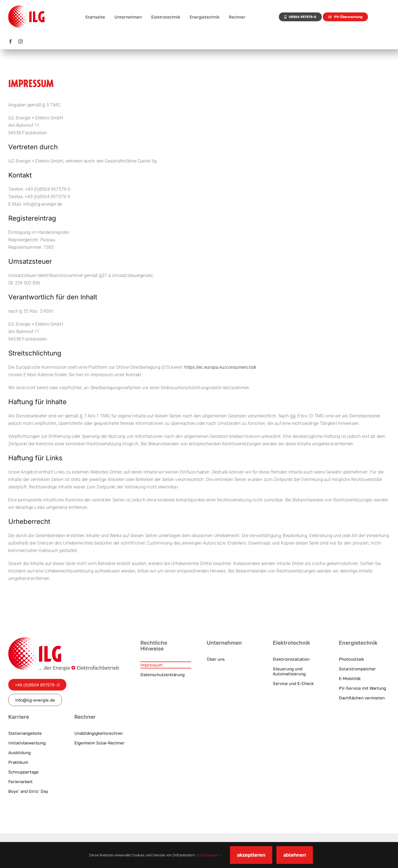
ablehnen (295, 855)
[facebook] (11, 41)
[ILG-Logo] (26, 8)
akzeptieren (251, 855)
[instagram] (20, 41)
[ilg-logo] (64, 640)
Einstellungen (209, 855)
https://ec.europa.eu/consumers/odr (220, 367)
